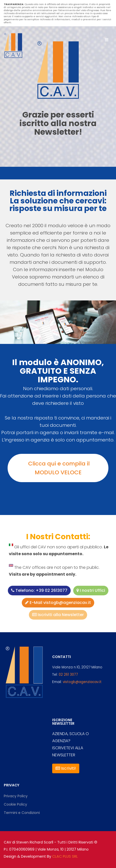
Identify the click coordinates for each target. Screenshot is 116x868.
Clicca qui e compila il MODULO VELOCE (58, 468)
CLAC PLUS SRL (65, 856)
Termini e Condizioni (22, 813)
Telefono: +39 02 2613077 (39, 590)
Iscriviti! (66, 768)
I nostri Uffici (91, 590)
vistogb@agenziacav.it (82, 682)
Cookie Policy (15, 804)
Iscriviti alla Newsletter (58, 615)
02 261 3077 (68, 675)
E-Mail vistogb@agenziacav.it (58, 603)
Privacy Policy (16, 796)
